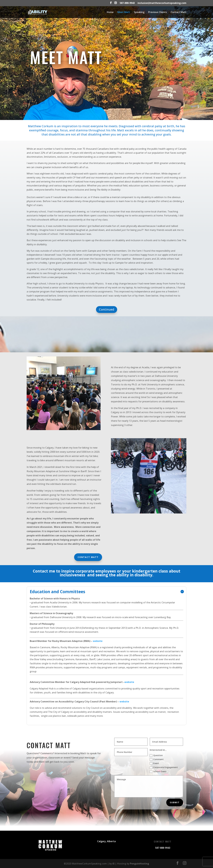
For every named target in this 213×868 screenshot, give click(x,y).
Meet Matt (124, 12)
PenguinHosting (139, 864)
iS (113, 864)
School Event (158, 771)
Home (110, 12)
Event (154, 763)
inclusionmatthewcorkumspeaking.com (162, 3)
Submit (175, 802)
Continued (107, 309)
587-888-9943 (127, 3)
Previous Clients (158, 12)
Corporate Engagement (164, 767)
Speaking (139, 12)
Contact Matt (179, 12)
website (98, 641)
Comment (157, 759)
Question (156, 755)
